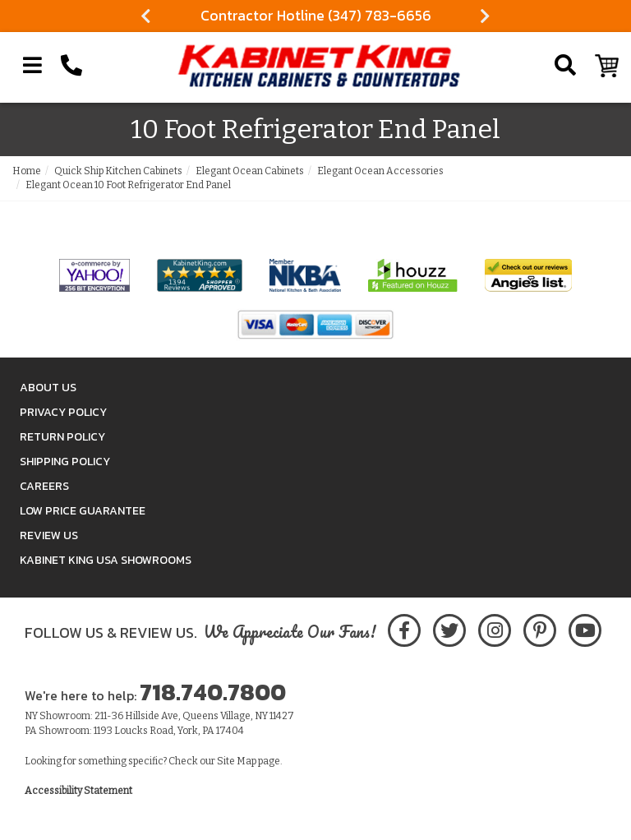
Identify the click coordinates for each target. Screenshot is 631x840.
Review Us (49, 535)
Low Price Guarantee (83, 511)
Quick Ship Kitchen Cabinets (118, 171)
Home (27, 171)
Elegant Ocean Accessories (380, 171)
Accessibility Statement (78, 791)
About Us (48, 388)
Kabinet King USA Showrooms (106, 560)
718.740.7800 (213, 692)
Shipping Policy (65, 462)
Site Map (237, 761)
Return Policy (62, 437)
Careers (44, 486)
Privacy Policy (63, 412)
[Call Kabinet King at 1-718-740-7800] (71, 66)
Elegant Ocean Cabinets (250, 171)
